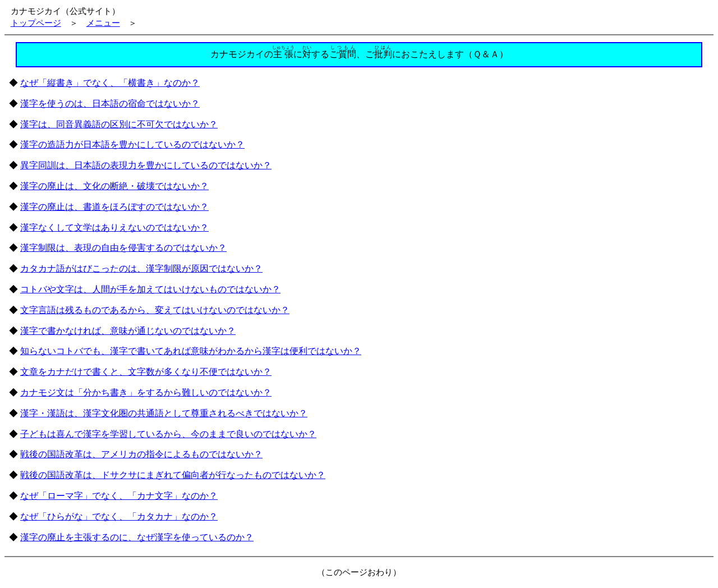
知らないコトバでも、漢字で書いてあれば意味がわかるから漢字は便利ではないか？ (191, 351)
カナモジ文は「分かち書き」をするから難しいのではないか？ (146, 392)
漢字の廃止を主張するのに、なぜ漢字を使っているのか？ (137, 537)
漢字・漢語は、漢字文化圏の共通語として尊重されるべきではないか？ (164, 413)
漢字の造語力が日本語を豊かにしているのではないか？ (132, 144)
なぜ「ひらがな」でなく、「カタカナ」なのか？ (119, 516)
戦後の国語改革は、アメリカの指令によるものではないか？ (141, 454)
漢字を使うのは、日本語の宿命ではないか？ (110, 104)
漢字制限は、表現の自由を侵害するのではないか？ (123, 248)
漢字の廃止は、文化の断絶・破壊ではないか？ (114, 186)
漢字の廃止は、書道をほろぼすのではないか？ (114, 207)
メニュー (103, 23)
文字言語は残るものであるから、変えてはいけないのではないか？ (155, 310)
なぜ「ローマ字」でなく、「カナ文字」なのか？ (119, 496)
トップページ (36, 23)
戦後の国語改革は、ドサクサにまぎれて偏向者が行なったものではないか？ (173, 475)
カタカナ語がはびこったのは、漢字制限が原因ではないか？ (141, 268)
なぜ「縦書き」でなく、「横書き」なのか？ (110, 83)
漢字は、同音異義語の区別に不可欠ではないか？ (119, 124)
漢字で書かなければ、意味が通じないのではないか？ (128, 331)
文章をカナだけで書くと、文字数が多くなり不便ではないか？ (146, 372)
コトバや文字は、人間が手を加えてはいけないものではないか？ (150, 289)
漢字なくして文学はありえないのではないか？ (114, 228)
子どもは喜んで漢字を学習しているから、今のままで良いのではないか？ (168, 434)
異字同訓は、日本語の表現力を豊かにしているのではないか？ (146, 165)
